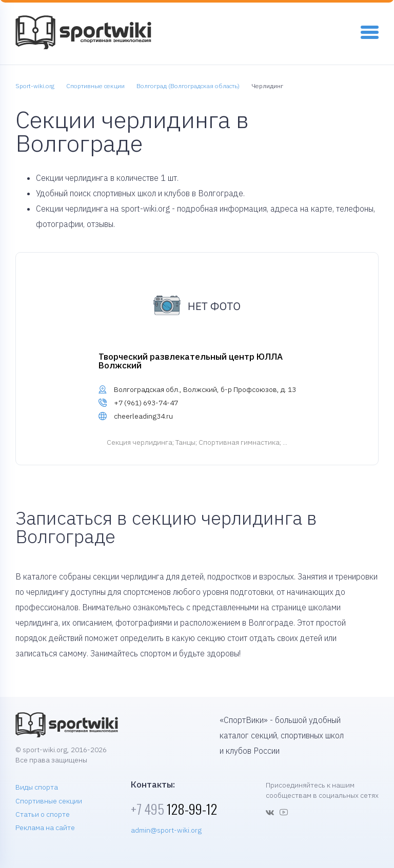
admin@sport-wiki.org (166, 830)
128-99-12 (174, 809)
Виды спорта (37, 787)
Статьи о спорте (43, 814)
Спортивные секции (49, 801)
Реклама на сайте (45, 828)
